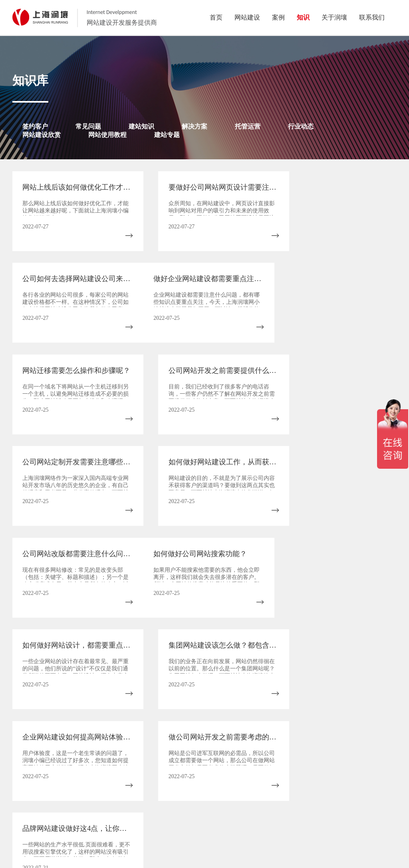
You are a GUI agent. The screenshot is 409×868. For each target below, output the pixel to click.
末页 (188, 666)
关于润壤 (133, 838)
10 (237, 650)
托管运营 (248, 126)
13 (311, 650)
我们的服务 (159, 838)
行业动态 (301, 126)
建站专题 (167, 135)
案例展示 (185, 838)
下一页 (367, 650)
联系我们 (276, 838)
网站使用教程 (107, 135)
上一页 (73, 650)
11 (261, 650)
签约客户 (35, 126)
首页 (39, 650)
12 (286, 650)
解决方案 (195, 126)
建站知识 (141, 126)
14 (336, 650)
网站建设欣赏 (42, 135)
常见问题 (88, 126)
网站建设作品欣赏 (242, 838)
